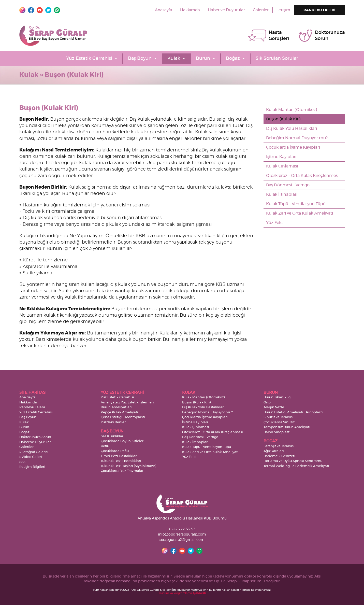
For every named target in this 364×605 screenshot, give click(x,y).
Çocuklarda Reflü (115, 451)
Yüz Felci (275, 223)
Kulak (174, 59)
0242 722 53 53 (182, 529)
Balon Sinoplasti (277, 432)
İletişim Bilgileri (32, 467)
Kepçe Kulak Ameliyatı (119, 412)
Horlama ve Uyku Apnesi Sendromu (293, 461)
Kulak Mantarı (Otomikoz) (292, 110)
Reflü (105, 446)
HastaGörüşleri (279, 36)
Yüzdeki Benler (113, 422)
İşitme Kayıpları (281, 157)
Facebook (31, 10)
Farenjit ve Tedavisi (279, 446)
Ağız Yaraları (274, 451)
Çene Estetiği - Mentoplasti (123, 417)
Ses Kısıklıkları (113, 436)
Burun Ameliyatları (116, 407)
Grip (267, 403)
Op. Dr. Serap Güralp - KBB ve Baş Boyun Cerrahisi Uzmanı (53, 36)
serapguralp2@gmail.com (182, 540)
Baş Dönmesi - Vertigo (288, 185)
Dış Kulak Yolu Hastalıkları (292, 129)
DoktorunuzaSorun (330, 36)
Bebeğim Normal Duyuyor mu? (297, 138)
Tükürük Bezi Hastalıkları (121, 461)
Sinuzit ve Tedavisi (279, 417)
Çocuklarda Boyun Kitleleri (123, 441)
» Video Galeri (31, 457)
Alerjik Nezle (274, 407)
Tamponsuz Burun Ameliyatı (287, 427)
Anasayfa (164, 10)
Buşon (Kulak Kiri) (283, 119)
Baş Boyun (140, 59)
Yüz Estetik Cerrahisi (89, 59)
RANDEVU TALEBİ (319, 10)
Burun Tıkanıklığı (278, 397)
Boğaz (233, 59)
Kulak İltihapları (282, 194)
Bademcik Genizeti (279, 456)
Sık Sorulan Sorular (277, 59)
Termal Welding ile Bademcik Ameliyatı (296, 466)
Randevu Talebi (32, 407)
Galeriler (261, 10)
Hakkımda (190, 10)
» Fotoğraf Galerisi (34, 452)
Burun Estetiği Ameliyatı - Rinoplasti (293, 412)
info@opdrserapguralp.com (182, 534)
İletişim (283, 10)
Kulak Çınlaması (282, 166)
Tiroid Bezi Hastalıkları (119, 456)
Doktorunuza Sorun (35, 437)
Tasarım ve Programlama (182, 593)
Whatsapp (57, 10)
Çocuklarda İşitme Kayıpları (293, 147)
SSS (22, 462)
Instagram (22, 10)
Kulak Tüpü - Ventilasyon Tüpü (296, 204)
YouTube (40, 10)
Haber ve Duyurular (226, 10)
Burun (203, 59)
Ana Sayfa (27, 397)
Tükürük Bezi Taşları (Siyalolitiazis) (129, 466)
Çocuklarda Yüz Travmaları (123, 471)
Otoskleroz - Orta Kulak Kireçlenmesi (302, 176)
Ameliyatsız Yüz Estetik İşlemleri (127, 403)
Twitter (48, 10)
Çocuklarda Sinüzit (279, 422)
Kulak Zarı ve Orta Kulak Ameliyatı (300, 213)
